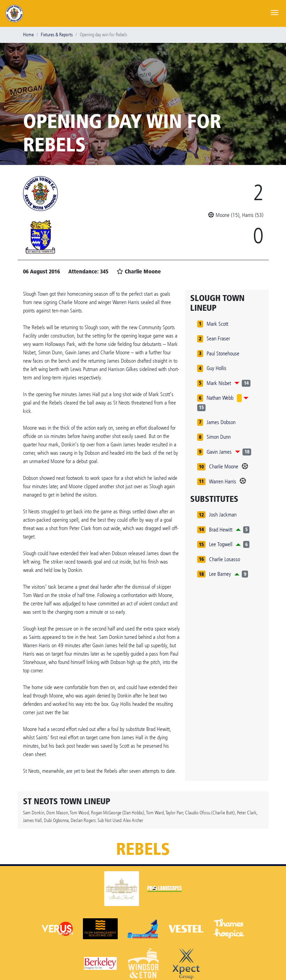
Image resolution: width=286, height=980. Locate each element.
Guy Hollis (217, 368)
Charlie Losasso (225, 559)
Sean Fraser (218, 338)
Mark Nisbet (219, 383)
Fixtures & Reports (57, 35)
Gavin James (219, 452)
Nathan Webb (220, 398)
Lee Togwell (221, 544)
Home (28, 35)
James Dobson (221, 422)
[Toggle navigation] (275, 12)
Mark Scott (217, 324)
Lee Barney (220, 574)
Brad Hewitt (221, 530)
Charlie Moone (224, 466)
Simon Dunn (219, 437)
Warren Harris (223, 481)
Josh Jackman (223, 515)
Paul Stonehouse (223, 353)
